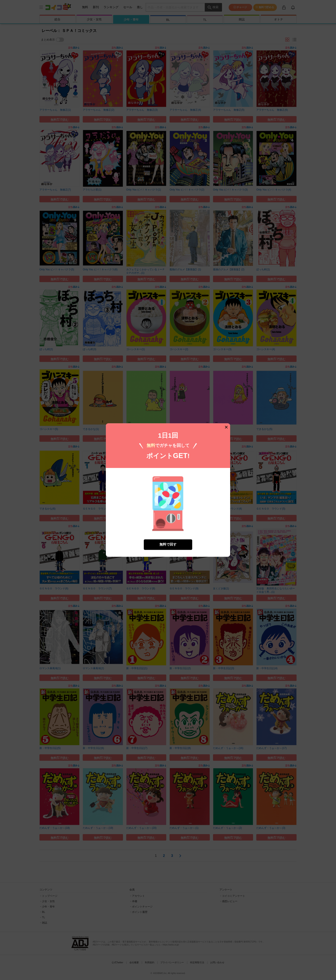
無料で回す (168, 544)
